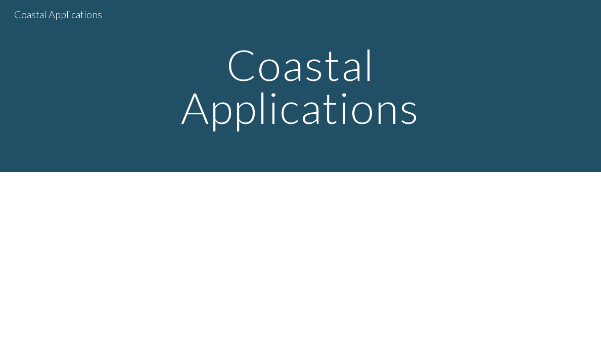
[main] (300, 86)
